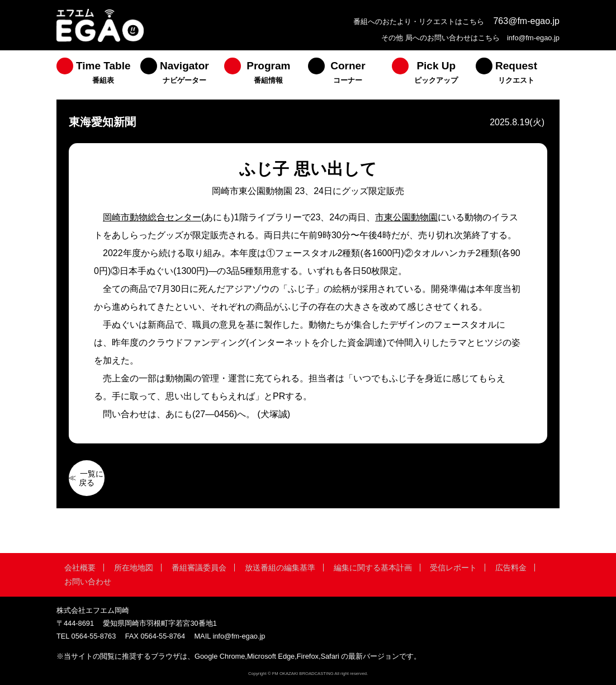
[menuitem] (98, 75)
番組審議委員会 (199, 568)
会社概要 (80, 568)
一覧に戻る (91, 478)
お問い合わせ (88, 582)
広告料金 (511, 568)
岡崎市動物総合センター (152, 217)
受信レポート (453, 568)
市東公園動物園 (406, 217)
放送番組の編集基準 (280, 568)
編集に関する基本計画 (373, 568)
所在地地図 (134, 568)
